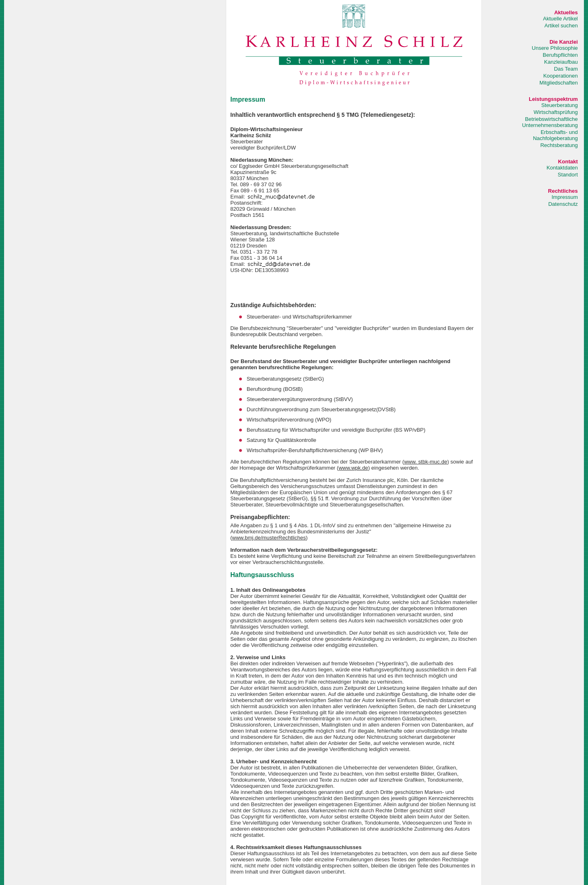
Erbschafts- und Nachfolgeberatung (555, 135)
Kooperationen (560, 76)
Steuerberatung (559, 105)
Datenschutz (563, 204)
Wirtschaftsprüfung (556, 112)
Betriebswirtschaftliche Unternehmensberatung (550, 122)
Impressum (565, 197)
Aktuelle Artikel (560, 19)
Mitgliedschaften (559, 83)
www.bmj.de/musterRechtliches (269, 538)
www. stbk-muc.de (426, 462)
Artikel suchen (561, 26)
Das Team (566, 69)
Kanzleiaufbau (561, 62)
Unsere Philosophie (555, 48)
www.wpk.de (353, 468)
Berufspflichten (560, 55)
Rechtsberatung (559, 145)
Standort (568, 175)
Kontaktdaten (562, 168)
